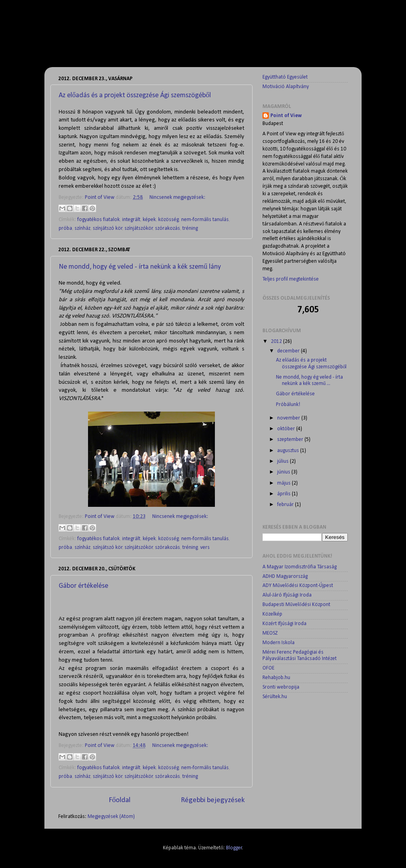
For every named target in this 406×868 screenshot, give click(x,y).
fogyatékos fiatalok (99, 220)
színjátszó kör (108, 228)
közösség (169, 220)
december (289, 351)
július (283, 461)
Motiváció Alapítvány (286, 87)
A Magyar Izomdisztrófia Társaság (300, 567)
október (287, 429)
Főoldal (120, 800)
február (286, 505)
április (284, 494)
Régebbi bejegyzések (213, 800)
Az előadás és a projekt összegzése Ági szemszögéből (135, 95)
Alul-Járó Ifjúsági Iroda (287, 595)
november (289, 418)
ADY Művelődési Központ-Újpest (298, 586)
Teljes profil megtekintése (291, 279)
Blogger (234, 848)
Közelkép (272, 614)
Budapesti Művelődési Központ (296, 605)
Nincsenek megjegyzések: (177, 197)
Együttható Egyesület (285, 77)
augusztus (289, 451)
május (284, 483)
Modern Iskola (279, 643)
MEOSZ (270, 633)
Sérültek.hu (275, 697)
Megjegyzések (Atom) (111, 817)
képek (149, 220)
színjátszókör (139, 228)
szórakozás (168, 228)
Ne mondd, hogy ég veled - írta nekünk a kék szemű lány (140, 267)
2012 (277, 342)
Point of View (286, 116)
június (284, 472)
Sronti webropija (281, 687)
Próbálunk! (288, 405)
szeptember (291, 440)
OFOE (268, 668)
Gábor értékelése (83, 586)
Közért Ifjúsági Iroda (284, 624)
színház (82, 228)
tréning (190, 228)
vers (205, 548)
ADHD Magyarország (285, 576)
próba (65, 228)
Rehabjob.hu (276, 678)
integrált (131, 220)
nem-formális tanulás (205, 220)
